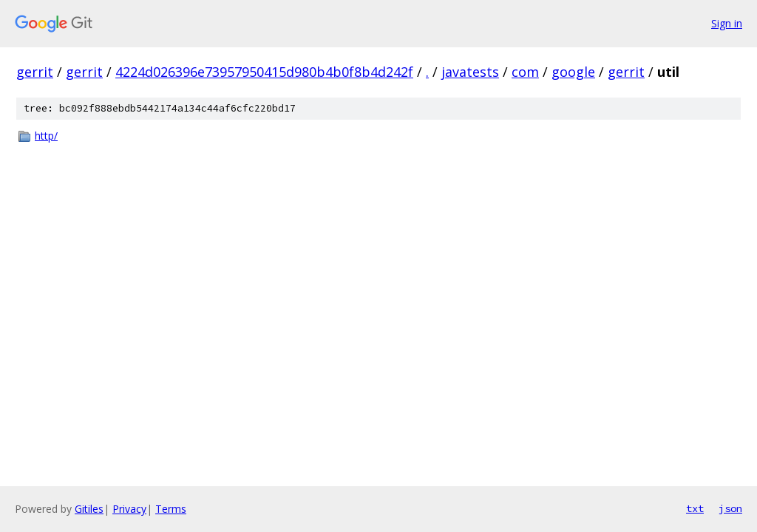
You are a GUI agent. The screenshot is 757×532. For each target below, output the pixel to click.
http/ (46, 136)
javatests (470, 72)
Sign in (727, 23)
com (525, 72)
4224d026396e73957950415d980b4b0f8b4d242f (264, 72)
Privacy (129, 509)
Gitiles (89, 509)
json (730, 508)
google (573, 72)
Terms (171, 509)
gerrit (35, 72)
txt (695, 508)
